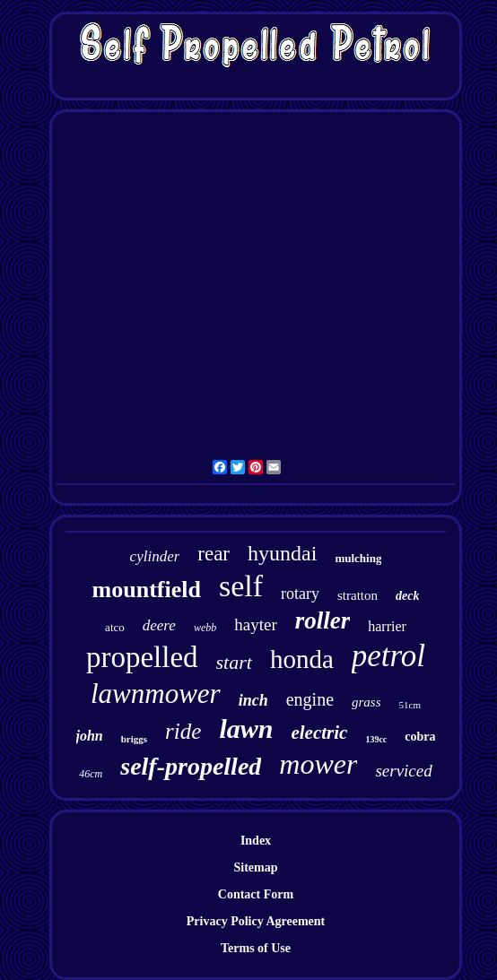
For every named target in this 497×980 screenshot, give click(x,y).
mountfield (147, 590)
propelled (142, 657)
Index (256, 841)
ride (183, 731)
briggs (134, 739)
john (90, 736)
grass (366, 702)
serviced (403, 771)
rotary (300, 594)
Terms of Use (256, 948)
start (234, 662)
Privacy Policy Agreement (256, 921)
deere (159, 625)
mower (318, 764)
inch (253, 700)
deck (407, 596)
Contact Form (256, 894)
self (241, 586)
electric (319, 733)
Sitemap (256, 867)
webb (205, 628)
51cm (410, 705)
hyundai (282, 553)
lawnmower (156, 694)
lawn (246, 728)
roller (323, 620)
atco (115, 627)
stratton (357, 595)
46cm (91, 774)
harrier (387, 626)
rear (214, 554)
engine (310, 699)
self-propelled (191, 766)
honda (302, 659)
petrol (388, 656)
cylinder (155, 556)
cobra (420, 737)
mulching (358, 558)
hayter (255, 624)
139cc (376, 739)
